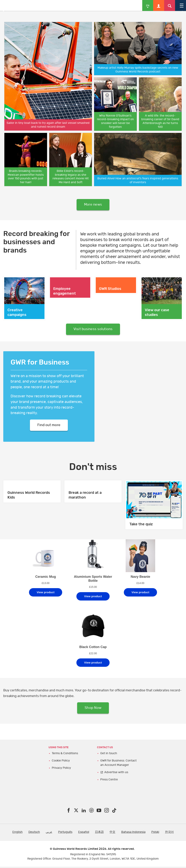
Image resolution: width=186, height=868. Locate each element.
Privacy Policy (61, 769)
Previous (5, 11)
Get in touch (109, 755)
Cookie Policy (61, 762)
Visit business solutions (93, 330)
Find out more (49, 426)
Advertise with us (116, 773)
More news (93, 205)
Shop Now (93, 709)
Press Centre (109, 781)
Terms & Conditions (65, 755)
